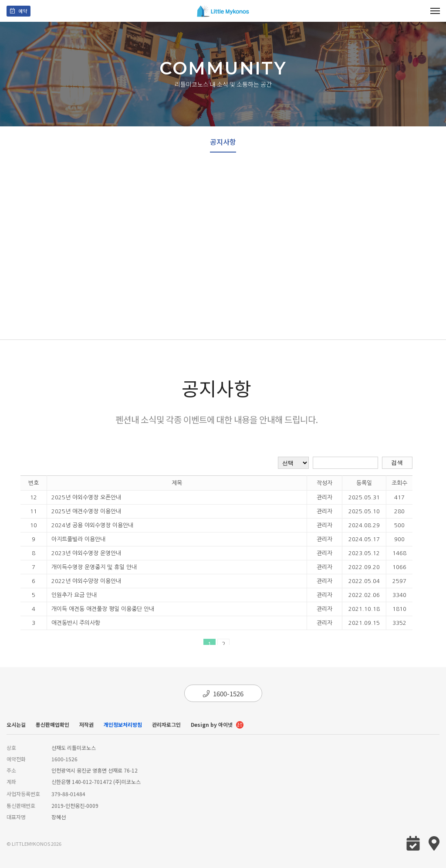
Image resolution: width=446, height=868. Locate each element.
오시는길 (16, 724)
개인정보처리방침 (123, 724)
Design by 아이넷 (217, 725)
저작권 (86, 724)
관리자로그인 (166, 724)
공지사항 (223, 142)
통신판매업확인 (52, 724)
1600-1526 (223, 693)
